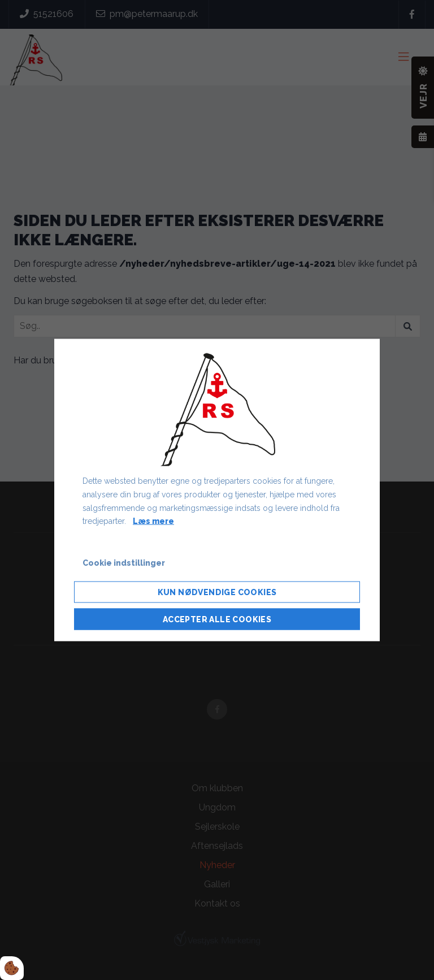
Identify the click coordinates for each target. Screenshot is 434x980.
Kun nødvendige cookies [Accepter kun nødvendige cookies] (217, 592)
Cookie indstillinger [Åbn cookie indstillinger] (124, 563)
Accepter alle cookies (217, 619)
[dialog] (217, 490)
